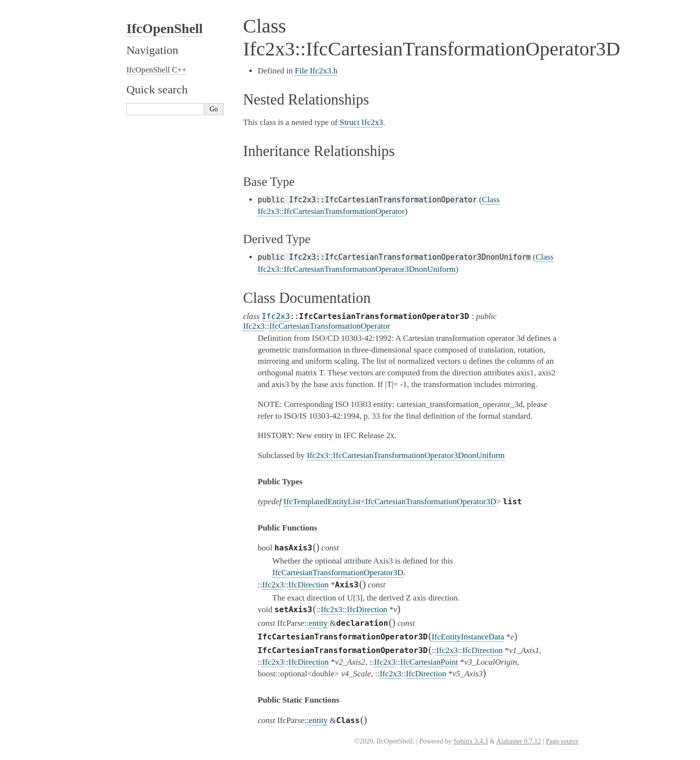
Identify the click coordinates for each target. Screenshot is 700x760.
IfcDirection (308, 585)
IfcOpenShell (165, 28)
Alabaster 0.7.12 (519, 741)
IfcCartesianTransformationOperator (330, 326)
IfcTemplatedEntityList (322, 502)
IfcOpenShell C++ (157, 70)
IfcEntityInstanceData (468, 637)
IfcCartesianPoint (429, 662)
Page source (562, 741)
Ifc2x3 (276, 316)
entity (318, 623)
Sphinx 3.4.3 (470, 741)
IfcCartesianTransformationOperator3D (430, 502)
